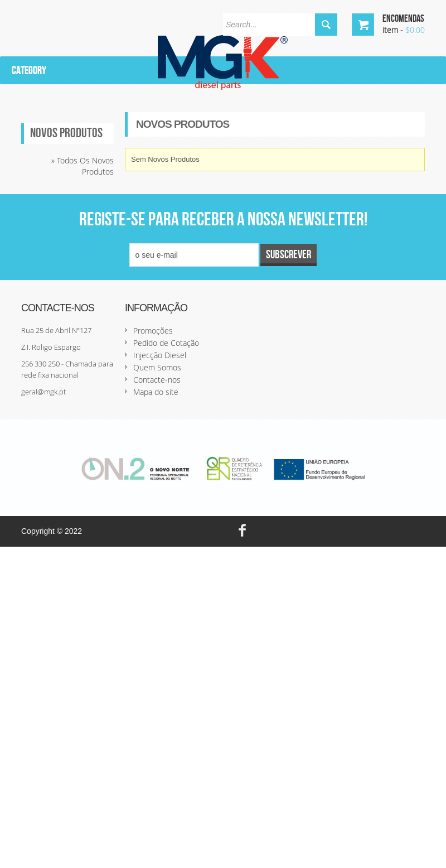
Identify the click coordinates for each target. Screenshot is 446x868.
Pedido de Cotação (166, 343)
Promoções (153, 331)
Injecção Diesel (160, 355)
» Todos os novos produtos (83, 166)
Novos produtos (66, 133)
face (242, 531)
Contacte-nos (157, 380)
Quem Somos (157, 367)
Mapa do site (156, 392)
